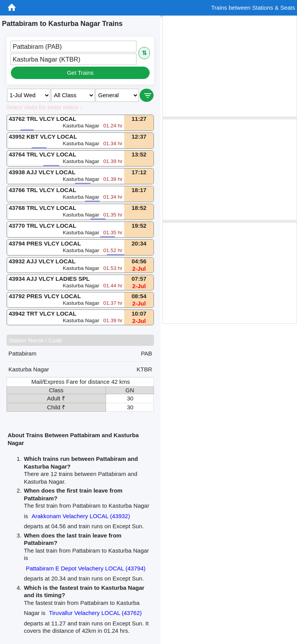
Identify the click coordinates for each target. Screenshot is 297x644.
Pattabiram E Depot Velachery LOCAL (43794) (86, 568)
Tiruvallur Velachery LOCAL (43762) (96, 613)
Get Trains (80, 73)
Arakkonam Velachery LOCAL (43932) (81, 516)
